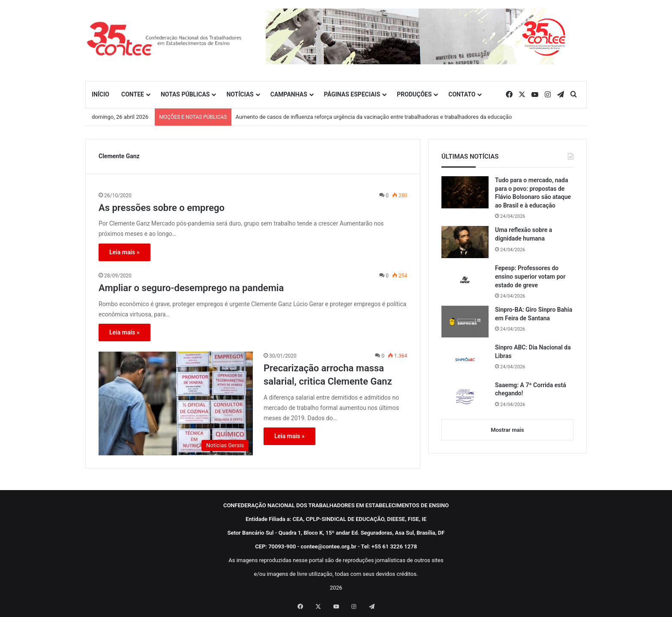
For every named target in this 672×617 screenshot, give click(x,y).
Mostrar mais (507, 430)
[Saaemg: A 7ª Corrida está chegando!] (465, 397)
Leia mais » (124, 252)
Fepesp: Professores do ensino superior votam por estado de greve (530, 276)
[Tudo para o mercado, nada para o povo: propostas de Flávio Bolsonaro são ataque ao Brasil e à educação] (465, 192)
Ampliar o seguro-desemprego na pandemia (191, 288)
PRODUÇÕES (414, 94)
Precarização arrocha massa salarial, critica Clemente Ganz (328, 375)
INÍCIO (100, 94)
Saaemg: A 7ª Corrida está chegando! (531, 389)
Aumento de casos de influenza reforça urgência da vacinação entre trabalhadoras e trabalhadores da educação (374, 117)
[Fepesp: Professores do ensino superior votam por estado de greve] (465, 280)
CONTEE (133, 94)
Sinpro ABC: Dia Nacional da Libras (533, 352)
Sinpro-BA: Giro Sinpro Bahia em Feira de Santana (534, 314)
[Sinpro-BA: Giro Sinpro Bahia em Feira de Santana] (465, 322)
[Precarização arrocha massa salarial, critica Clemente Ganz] (176, 403)
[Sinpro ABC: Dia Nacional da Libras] (465, 359)
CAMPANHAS (289, 94)
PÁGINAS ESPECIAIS (352, 94)
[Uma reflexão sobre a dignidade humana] (465, 242)
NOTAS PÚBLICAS (185, 94)
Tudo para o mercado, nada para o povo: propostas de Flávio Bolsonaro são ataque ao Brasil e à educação (533, 193)
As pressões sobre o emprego (162, 208)
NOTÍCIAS (240, 94)
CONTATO (462, 94)
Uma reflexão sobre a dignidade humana (523, 234)
